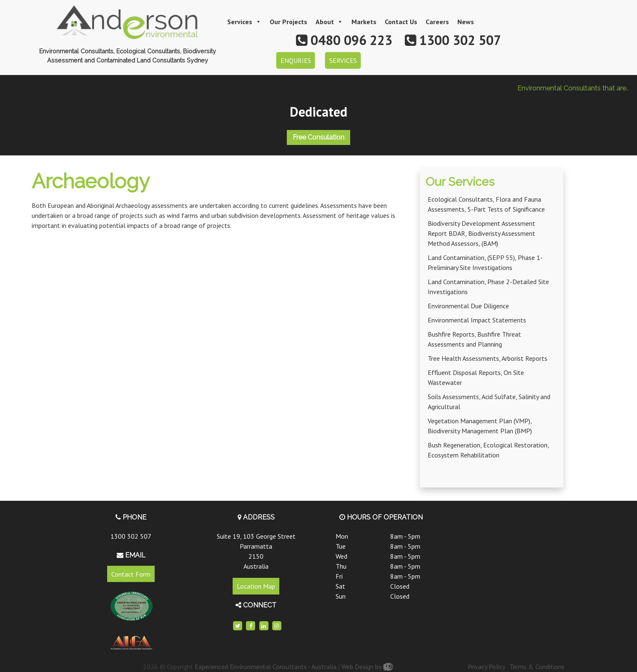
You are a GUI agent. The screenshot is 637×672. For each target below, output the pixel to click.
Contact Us (401, 22)
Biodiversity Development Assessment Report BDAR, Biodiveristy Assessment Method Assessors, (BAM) (482, 233)
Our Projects (288, 22)
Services (244, 22)
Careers (437, 22)
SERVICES (343, 60)
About (329, 22)
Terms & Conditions (537, 667)
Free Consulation (318, 137)
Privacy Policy (487, 667)
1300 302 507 (131, 536)
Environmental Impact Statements (477, 320)
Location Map (256, 586)
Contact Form (131, 574)
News (466, 22)
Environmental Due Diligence (468, 306)
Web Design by (367, 667)
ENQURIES (296, 60)
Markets (364, 22)
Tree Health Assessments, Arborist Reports (488, 358)
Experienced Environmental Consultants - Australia (266, 667)
